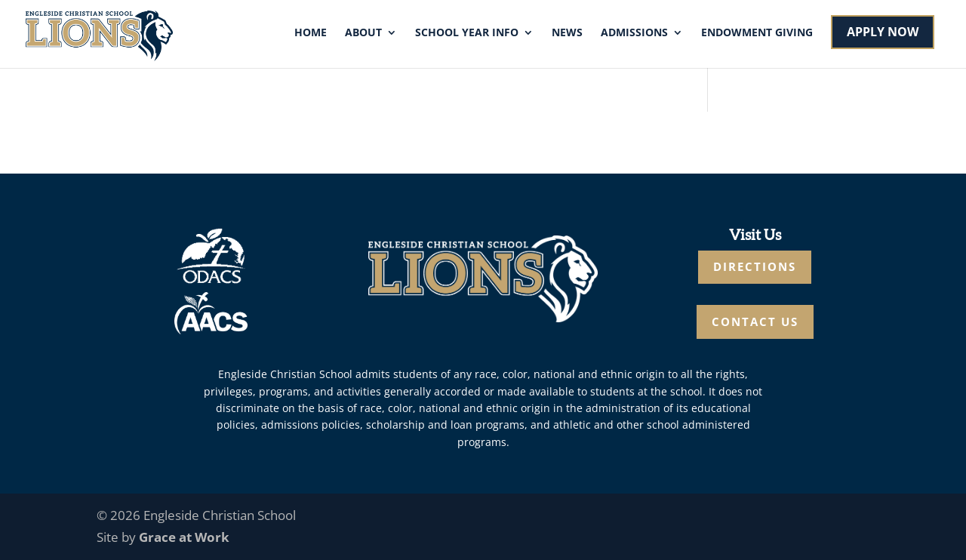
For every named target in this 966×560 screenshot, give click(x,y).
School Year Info (467, 33)
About (363, 33)
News (567, 33)
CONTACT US (755, 322)
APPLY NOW (883, 32)
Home (311, 33)
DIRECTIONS (755, 266)
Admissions (634, 33)
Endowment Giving (757, 33)
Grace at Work (184, 537)
